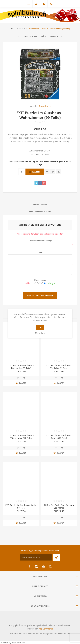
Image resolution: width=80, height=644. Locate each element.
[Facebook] (30, 566)
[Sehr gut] (45, 283)
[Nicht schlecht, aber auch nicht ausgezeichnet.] (40, 283)
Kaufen (36, 172)
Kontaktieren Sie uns (40, 211)
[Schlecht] (35, 283)
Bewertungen (40, 205)
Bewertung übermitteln (40, 296)
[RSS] (50, 566)
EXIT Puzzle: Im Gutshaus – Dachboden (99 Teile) (21, 367)
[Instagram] (37, 566)
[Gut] (42, 283)
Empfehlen (59, 172)
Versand (66, 634)
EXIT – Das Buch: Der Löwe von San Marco (59, 506)
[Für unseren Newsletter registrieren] (36, 557)
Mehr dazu (40, 333)
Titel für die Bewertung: (40, 241)
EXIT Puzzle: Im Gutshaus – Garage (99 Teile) (59, 437)
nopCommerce (46, 629)
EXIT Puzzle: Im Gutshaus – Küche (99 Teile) (21, 506)
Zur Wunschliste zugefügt (47, 172)
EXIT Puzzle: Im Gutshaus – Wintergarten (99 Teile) (21, 437)
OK (40, 328)
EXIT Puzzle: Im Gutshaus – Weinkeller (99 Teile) (59, 367)
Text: (40, 252)
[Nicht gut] (38, 283)
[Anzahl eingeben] (22, 172)
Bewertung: (40, 280)
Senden (56, 557)
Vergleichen (53, 172)
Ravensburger (45, 106)
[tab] (40, 205)
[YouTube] (44, 566)
